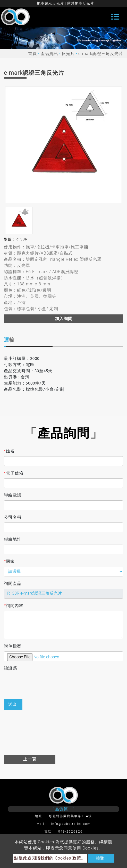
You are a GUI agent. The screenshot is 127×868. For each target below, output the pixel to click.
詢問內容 (14, 606)
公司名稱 (13, 517)
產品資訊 (49, 54)
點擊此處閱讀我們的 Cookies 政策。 (50, 858)
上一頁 (30, 759)
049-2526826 (70, 832)
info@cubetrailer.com (71, 824)
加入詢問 (64, 319)
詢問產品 (13, 584)
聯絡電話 (13, 495)
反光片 (68, 54)
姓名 (9, 451)
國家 (9, 562)
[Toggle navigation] (115, 17)
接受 (100, 858)
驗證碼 (10, 668)
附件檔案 (13, 646)
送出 (12, 704)
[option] (63, 145)
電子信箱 (14, 473)
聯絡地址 (13, 539)
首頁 (32, 54)
